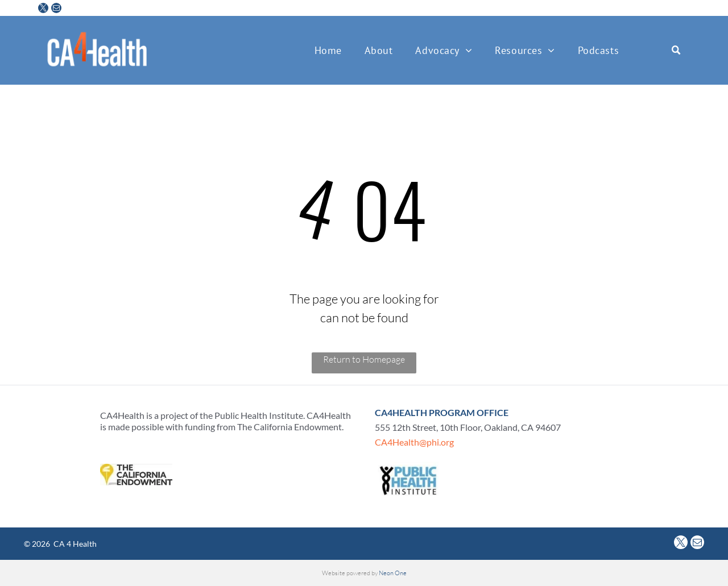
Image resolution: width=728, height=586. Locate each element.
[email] (56, 9)
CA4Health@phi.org (414, 442)
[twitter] (43, 9)
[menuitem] (328, 50)
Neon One (393, 573)
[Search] (669, 51)
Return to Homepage (364, 359)
